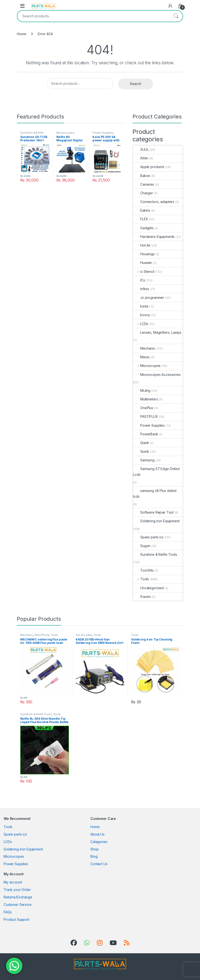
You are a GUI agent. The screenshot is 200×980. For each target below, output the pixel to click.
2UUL (141, 149)
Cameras (143, 184)
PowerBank (146, 434)
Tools (141, 579)
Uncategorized (148, 588)
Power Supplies (103, 133)
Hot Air (142, 245)
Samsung (144, 460)
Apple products (149, 167)
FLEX (140, 219)
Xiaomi (142, 597)
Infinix (141, 289)
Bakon (142, 176)
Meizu (141, 357)
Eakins (142, 210)
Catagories (99, 842)
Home (21, 34)
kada (140, 306)
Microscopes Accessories (157, 375)
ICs (139, 280)
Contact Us (99, 864)
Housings (144, 254)
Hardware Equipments (154, 237)
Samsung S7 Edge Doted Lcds (156, 472)
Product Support (17, 919)
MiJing (142, 390)
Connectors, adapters (154, 202)
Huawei (142, 263)
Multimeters (145, 399)
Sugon (142, 546)
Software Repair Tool (153, 512)
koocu (142, 315)
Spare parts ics (148, 537)
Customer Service (18, 905)
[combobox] (93, 16)
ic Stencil (143, 271)
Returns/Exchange (18, 897)
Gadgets (143, 228)
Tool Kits (143, 570)
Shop (94, 849)
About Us (97, 834)
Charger (143, 193)
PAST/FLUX (146, 416)
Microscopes (65, 133)
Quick (141, 451)
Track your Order (17, 890)
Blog (94, 856)
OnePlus (143, 408)
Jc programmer (149, 297)
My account (13, 882)
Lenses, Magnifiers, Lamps (157, 332)
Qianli (141, 443)
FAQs (8, 912)
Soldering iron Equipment (156, 521)
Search (176, 16)
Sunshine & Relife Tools (155, 554)
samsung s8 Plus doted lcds (155, 493)
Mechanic (144, 348)
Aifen (141, 158)
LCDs (141, 324)
